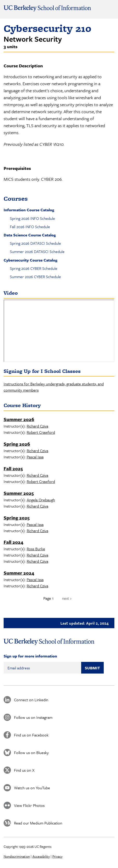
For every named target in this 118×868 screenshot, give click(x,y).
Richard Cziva (37, 426)
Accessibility (41, 856)
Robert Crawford (41, 432)
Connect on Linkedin (31, 700)
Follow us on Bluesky (31, 753)
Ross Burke (36, 549)
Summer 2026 (19, 419)
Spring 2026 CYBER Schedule (34, 268)
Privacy (57, 856)
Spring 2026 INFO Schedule (32, 218)
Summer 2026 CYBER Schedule (35, 277)
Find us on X (24, 770)
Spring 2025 (17, 518)
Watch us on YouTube (32, 788)
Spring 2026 (17, 444)
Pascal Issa (35, 457)
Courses (16, 198)
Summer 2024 (19, 573)
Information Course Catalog (29, 210)
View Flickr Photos (29, 805)
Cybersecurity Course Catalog (30, 260)
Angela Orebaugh (41, 500)
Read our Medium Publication (38, 823)
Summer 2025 (19, 493)
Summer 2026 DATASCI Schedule (37, 251)
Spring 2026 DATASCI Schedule (35, 243)
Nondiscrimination (17, 856)
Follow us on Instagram (33, 717)
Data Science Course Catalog (30, 235)
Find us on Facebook (31, 735)
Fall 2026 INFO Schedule (30, 227)
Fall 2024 (13, 542)
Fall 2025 (13, 468)
